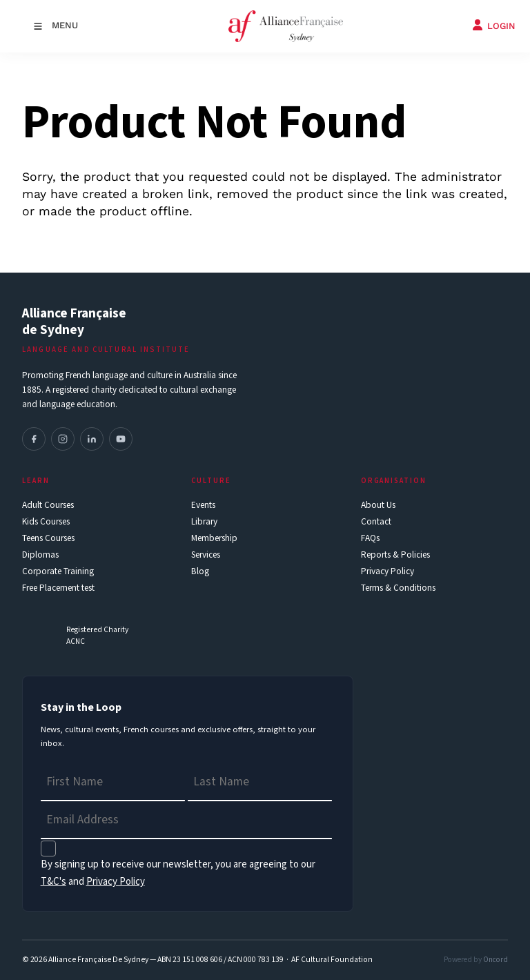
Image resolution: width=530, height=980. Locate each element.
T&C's (53, 882)
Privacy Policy (116, 882)
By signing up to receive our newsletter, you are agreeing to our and (178, 873)
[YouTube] (121, 439)
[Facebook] (34, 439)
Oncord (495, 960)
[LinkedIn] (92, 439)
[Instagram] (63, 439)
